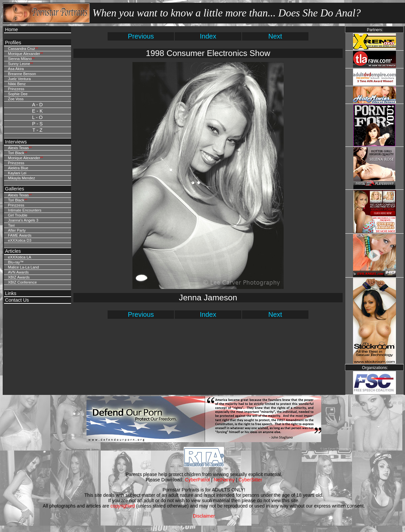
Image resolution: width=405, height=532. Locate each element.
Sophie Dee (18, 94)
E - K (38, 111)
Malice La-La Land (23, 267)
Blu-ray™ (16, 262)
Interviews (16, 142)
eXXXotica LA (20, 257)
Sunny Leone (19, 64)
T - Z (37, 130)
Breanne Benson (22, 74)
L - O (37, 117)
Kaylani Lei (17, 173)
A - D (38, 105)
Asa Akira (16, 69)
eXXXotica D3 (20, 240)
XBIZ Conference (22, 282)
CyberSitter (250, 480)
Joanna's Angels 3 (23, 220)
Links (11, 293)
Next (275, 36)
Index (208, 36)
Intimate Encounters (25, 210)
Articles (13, 251)
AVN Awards (18, 272)
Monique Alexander (24, 54)
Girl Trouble (18, 215)
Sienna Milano (20, 59)
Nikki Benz (17, 84)
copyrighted (123, 506)
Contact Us (17, 300)
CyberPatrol (197, 480)
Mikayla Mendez (22, 178)
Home (11, 29)
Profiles (13, 43)
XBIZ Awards (19, 277)
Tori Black (16, 153)
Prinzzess (16, 89)
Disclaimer (204, 516)
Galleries (15, 189)
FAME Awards (20, 235)
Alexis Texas (18, 148)
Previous (141, 36)
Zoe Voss (16, 99)
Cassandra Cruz (22, 49)
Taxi (11, 225)
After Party (17, 230)
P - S (38, 124)
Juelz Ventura (19, 79)
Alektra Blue (18, 168)
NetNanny (224, 480)
